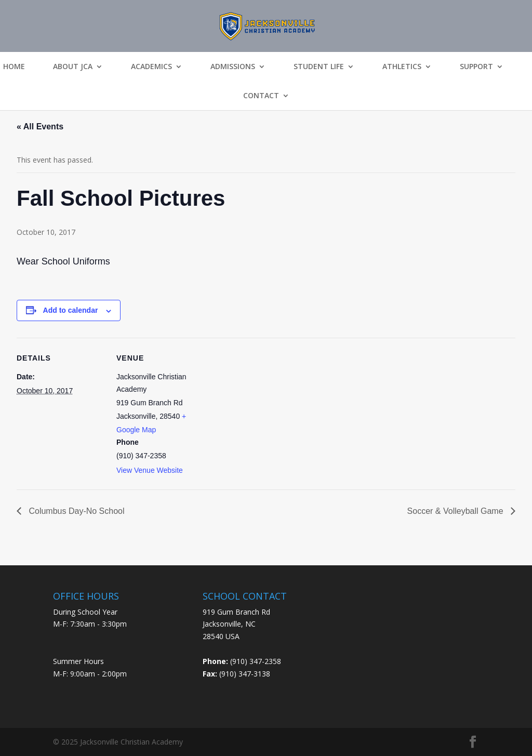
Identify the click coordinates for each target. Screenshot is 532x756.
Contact (261, 96)
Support (476, 67)
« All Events (40, 127)
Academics (151, 67)
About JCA (73, 67)
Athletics (402, 67)
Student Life (319, 67)
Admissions (233, 67)
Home (14, 67)
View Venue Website (150, 470)
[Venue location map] (271, 410)
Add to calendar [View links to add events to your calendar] (71, 310)
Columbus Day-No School (76, 511)
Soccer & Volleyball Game (456, 511)
